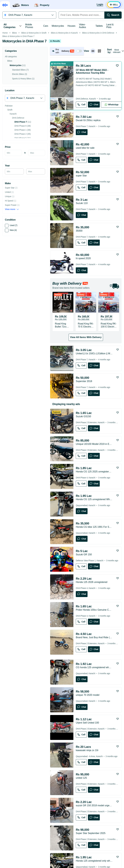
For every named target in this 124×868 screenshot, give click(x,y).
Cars (46, 26)
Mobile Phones (29, 26)
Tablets (99, 26)
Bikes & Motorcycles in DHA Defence (98, 75)
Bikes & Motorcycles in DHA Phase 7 (18, 78)
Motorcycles (58, 26)
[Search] (113, 15)
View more (12, 251)
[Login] (100, 5)
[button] (67, 93)
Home (5, 75)
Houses (72, 26)
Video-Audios (82, 26)
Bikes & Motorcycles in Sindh (34, 75)
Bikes (14, 75)
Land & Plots (110, 26)
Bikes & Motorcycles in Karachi (64, 75)
